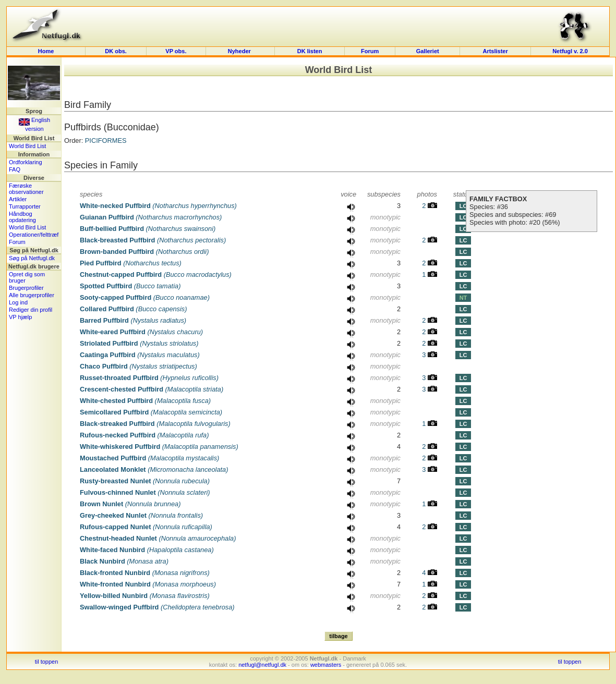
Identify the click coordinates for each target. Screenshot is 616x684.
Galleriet (428, 51)
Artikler (18, 199)
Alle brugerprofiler (32, 295)
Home (46, 51)
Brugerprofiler (26, 288)
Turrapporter (25, 206)
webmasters (326, 665)
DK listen (310, 51)
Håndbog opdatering (22, 217)
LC (463, 206)
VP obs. (176, 51)
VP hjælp (20, 317)
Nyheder (240, 51)
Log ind (18, 302)
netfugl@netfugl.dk (262, 665)
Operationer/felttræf (34, 235)
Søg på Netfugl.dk (32, 258)
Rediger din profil (31, 310)
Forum (370, 51)
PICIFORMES (106, 141)
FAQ (15, 169)
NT (463, 298)
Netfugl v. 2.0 (570, 51)
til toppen (47, 662)
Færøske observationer (26, 189)
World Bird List (27, 146)
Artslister (495, 51)
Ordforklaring (26, 162)
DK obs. (116, 51)
